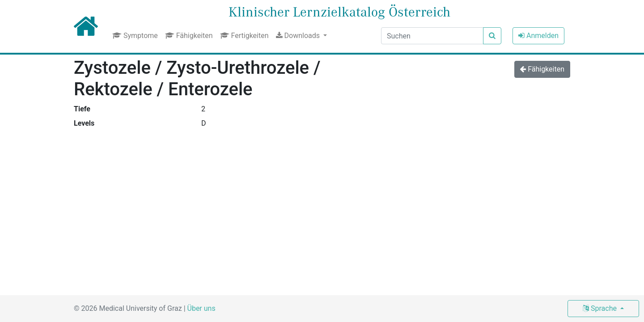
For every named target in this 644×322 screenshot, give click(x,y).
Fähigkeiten (189, 36)
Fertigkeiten (244, 36)
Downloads (299, 36)
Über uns (201, 308)
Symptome (135, 36)
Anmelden (538, 36)
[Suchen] (432, 36)
